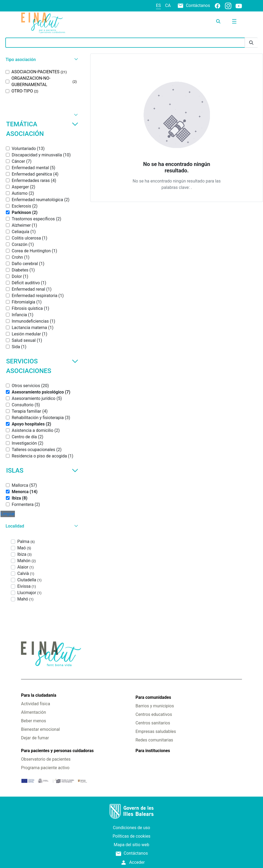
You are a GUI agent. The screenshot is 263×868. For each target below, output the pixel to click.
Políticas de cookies (131, 836)
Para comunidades (153, 697)
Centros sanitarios (153, 723)
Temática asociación (42, 129)
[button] (41, 60)
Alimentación (34, 712)
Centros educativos (154, 714)
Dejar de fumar (35, 738)
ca (168, 5)
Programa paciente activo (45, 768)
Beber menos (34, 721)
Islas (42, 470)
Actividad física (36, 704)
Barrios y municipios (155, 706)
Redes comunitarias (154, 740)
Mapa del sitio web (131, 845)
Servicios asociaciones (42, 366)
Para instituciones (153, 751)
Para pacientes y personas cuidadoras (57, 751)
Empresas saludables (156, 731)
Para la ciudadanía (39, 695)
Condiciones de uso (131, 828)
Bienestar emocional (40, 729)
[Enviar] (251, 43)
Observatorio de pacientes (46, 759)
